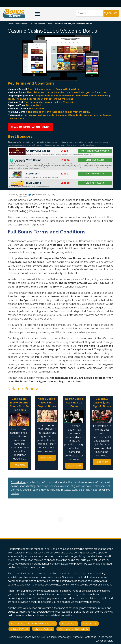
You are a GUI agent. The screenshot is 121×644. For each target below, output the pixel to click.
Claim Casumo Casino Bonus (30, 127)
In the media (105, 637)
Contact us (90, 637)
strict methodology (87, 145)
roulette (66, 490)
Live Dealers (43, 629)
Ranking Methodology (58, 637)
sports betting (28, 486)
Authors (77, 637)
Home (10, 24)
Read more (19, 465)
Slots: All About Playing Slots (33, 624)
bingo (45, 486)
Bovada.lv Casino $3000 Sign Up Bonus (102, 403)
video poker (98, 490)
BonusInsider (18, 482)
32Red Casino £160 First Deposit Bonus (47, 403)
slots (75, 490)
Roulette (90, 624)
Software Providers (73, 629)
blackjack (84, 490)
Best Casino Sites (22, 24)
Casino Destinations (20, 637)
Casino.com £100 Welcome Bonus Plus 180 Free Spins (19, 404)
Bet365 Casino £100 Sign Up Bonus (74, 403)
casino (15, 486)
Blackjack (69, 624)
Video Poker (19, 629)
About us (38, 637)
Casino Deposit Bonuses (42, 24)
